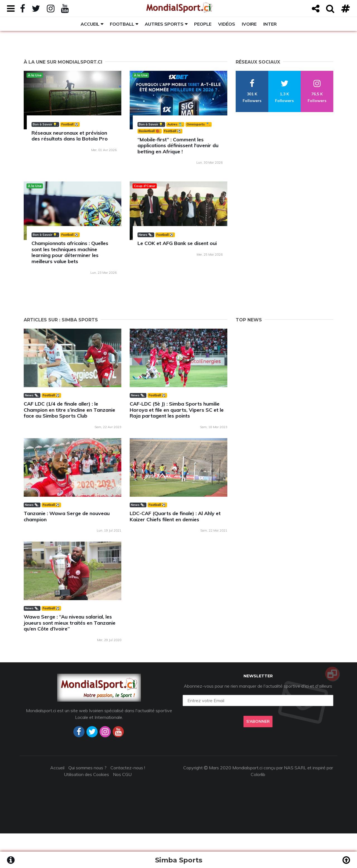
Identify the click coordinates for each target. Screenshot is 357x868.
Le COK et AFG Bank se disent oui (177, 243)
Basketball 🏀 (149, 131)
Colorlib (258, 774)
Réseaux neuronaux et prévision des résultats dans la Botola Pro (70, 136)
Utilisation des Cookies (86, 774)
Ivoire (249, 24)
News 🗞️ (145, 235)
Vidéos (227, 24)
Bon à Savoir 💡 (45, 124)
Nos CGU (122, 774)
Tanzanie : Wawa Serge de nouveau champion (67, 516)
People (203, 24)
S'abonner (258, 721)
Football (122, 24)
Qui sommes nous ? (87, 768)
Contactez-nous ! (128, 768)
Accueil (90, 24)
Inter (270, 24)
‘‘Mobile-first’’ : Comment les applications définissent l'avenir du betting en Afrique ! (178, 146)
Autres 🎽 (175, 124)
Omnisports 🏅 (198, 124)
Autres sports (164, 24)
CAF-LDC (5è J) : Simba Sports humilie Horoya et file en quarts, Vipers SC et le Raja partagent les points (177, 410)
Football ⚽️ (70, 124)
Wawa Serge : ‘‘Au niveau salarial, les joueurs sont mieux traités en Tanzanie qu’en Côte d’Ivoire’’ (70, 623)
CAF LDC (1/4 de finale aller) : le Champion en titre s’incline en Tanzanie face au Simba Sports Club (69, 410)
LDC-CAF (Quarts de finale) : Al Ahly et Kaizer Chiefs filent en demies (175, 516)
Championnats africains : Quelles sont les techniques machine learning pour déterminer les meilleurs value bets (70, 252)
